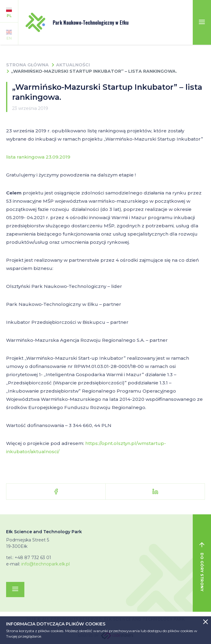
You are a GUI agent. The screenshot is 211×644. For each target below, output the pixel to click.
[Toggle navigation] (202, 22)
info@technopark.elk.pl (46, 564)
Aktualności (73, 65)
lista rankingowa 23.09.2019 (38, 157)
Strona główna (27, 65)
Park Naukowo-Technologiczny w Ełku (77, 22)
